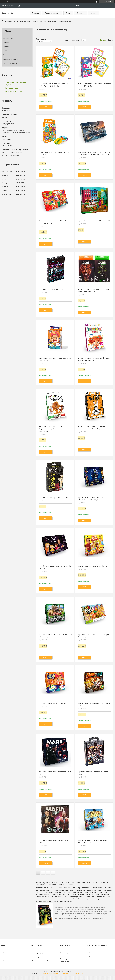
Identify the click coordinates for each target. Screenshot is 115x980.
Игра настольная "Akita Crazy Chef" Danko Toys (94, 704)
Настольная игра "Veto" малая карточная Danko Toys (55, 359)
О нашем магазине (10, 957)
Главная (35, 13)
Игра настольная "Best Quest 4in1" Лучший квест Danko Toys (91, 499)
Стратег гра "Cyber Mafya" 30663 (51, 289)
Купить (46, 107)
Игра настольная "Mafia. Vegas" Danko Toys (54, 841)
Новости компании (96, 953)
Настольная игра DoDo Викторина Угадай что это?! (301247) (94, 85)
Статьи (6, 46)
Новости (6, 42)
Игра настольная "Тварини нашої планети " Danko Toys (55, 636)
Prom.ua (68, 971)
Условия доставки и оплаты (42, 957)
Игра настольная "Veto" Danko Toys (53, 703)
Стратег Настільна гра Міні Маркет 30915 (94, 221)
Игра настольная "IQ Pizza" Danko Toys (93, 566)
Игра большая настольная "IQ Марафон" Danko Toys (94, 636)
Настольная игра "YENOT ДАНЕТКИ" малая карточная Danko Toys (92, 428)
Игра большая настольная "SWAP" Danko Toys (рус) (55, 567)
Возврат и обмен (10, 63)
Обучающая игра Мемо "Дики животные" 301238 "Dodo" (55, 153)
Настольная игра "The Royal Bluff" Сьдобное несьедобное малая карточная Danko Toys (55, 429)
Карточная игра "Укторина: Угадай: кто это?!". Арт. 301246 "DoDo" (54, 85)
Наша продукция (38, 953)
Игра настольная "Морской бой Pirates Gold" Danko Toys (93, 841)
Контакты (80, 13)
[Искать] (112, 6)
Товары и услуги (51, 13)
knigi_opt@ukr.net (8, 139)
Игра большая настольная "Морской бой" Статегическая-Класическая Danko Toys (94, 153)
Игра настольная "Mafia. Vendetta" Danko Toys (55, 773)
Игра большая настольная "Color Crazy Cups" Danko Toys (54, 222)
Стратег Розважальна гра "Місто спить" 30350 (93, 773)
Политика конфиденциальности (72, 973)
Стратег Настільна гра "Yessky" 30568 (53, 497)
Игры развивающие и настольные (33, 21)
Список (111, 40)
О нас (68, 13)
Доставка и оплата (11, 59)
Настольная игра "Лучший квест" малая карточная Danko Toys (93, 291)
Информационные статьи (98, 957)
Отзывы (6, 55)
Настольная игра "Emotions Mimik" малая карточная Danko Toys (94, 359)
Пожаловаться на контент (51, 973)
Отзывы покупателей (40, 961)
